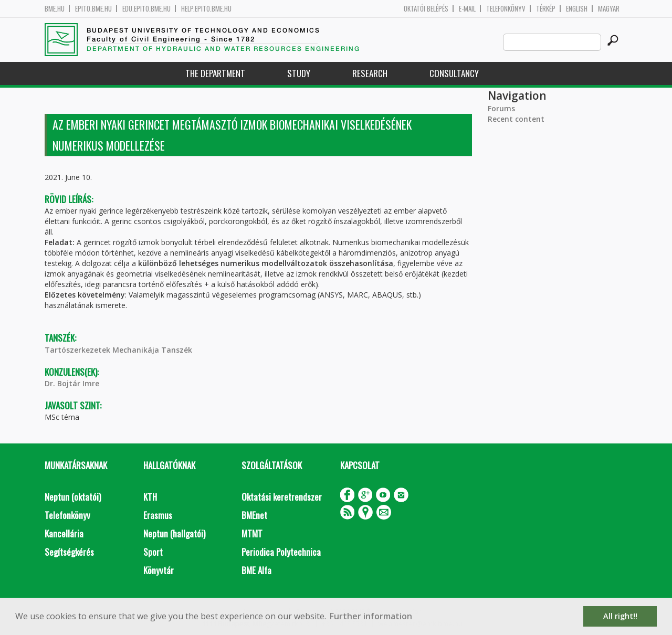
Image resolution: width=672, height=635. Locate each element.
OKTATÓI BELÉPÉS (426, 9)
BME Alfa (256, 570)
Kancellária (64, 533)
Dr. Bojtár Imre (72, 383)
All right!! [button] (620, 616)
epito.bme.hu (93, 9)
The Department (215, 73)
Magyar (609, 9)
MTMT (252, 533)
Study (299, 73)
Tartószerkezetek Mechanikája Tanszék (118, 350)
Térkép (546, 9)
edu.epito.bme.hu (146, 9)
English (577, 9)
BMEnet (254, 515)
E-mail (467, 9)
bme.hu (55, 9)
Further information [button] (371, 616)
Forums (501, 108)
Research (370, 73)
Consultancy (454, 73)
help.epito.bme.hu (206, 9)
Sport (153, 552)
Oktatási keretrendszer (282, 497)
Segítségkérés (69, 552)
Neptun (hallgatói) (174, 533)
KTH (150, 497)
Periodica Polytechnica (281, 552)
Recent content (516, 119)
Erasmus (158, 515)
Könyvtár (159, 570)
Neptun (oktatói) (73, 497)
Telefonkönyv (506, 9)
